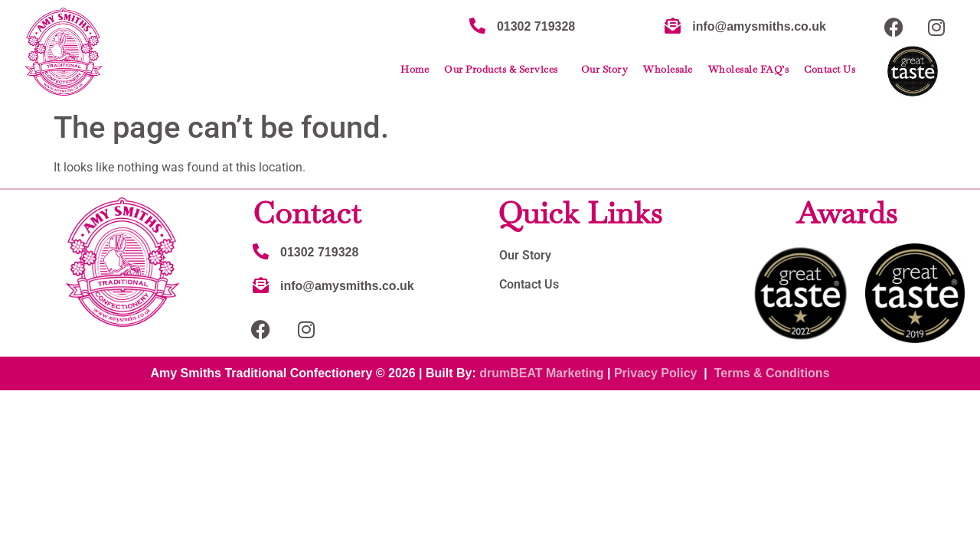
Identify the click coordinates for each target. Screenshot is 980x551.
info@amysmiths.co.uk (759, 26)
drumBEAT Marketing (541, 373)
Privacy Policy (656, 373)
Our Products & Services (505, 70)
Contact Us (830, 69)
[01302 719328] (477, 26)
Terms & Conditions (772, 373)
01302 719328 (536, 26)
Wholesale (668, 69)
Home (415, 69)
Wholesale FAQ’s (749, 69)
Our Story (605, 69)
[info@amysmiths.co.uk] (673, 26)
